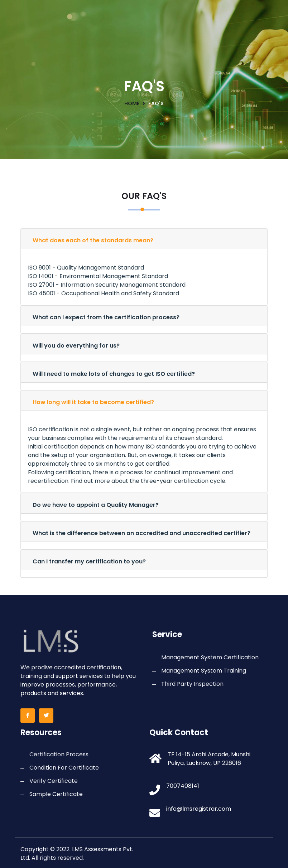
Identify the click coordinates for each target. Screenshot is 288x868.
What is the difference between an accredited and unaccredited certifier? (141, 533)
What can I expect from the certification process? (106, 317)
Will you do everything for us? (76, 346)
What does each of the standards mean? (93, 240)
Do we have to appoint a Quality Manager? (96, 505)
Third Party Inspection (192, 684)
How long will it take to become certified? (93, 402)
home (132, 103)
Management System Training (204, 671)
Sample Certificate (56, 794)
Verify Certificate (54, 781)
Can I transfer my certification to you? (89, 561)
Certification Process (59, 754)
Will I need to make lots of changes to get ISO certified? (114, 374)
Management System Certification (210, 657)
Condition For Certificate (64, 768)
